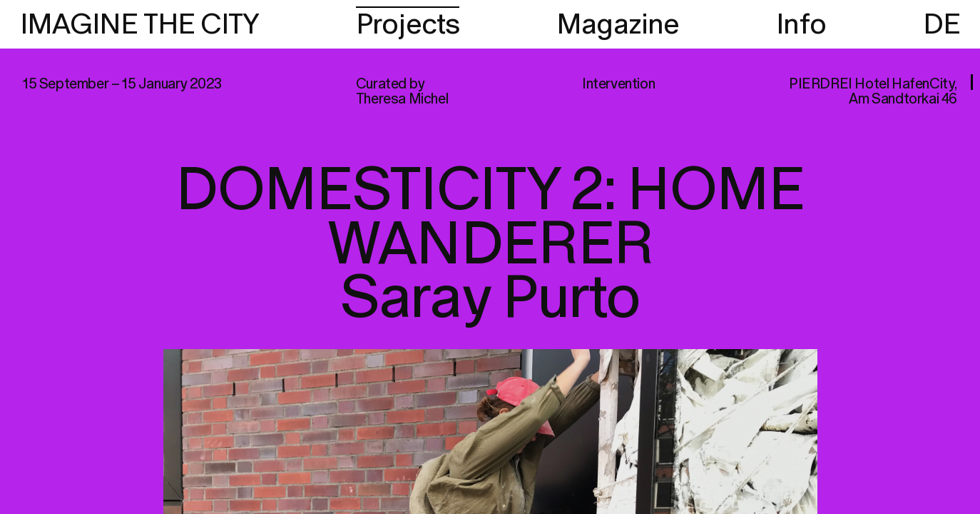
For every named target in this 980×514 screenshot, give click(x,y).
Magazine (618, 25)
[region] (490, 257)
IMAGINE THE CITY (139, 25)
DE (941, 25)
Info (801, 25)
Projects (408, 25)
